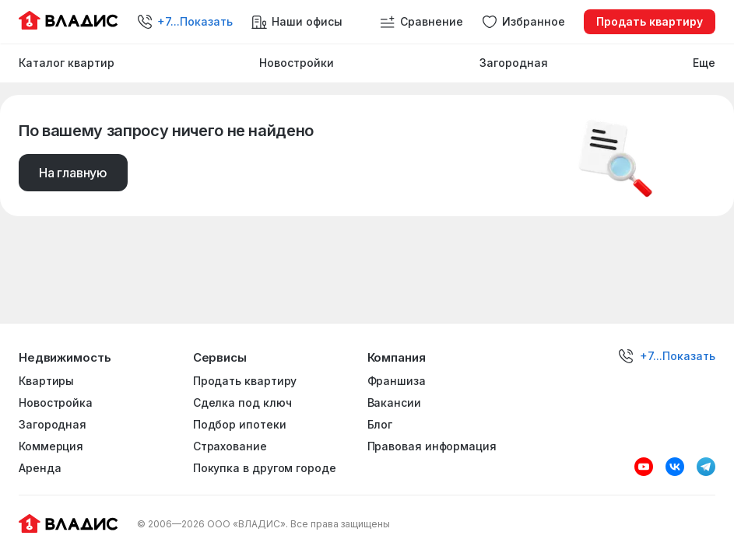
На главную (73, 173)
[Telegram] (706, 467)
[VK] (675, 467)
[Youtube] (644, 467)
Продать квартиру (650, 21)
